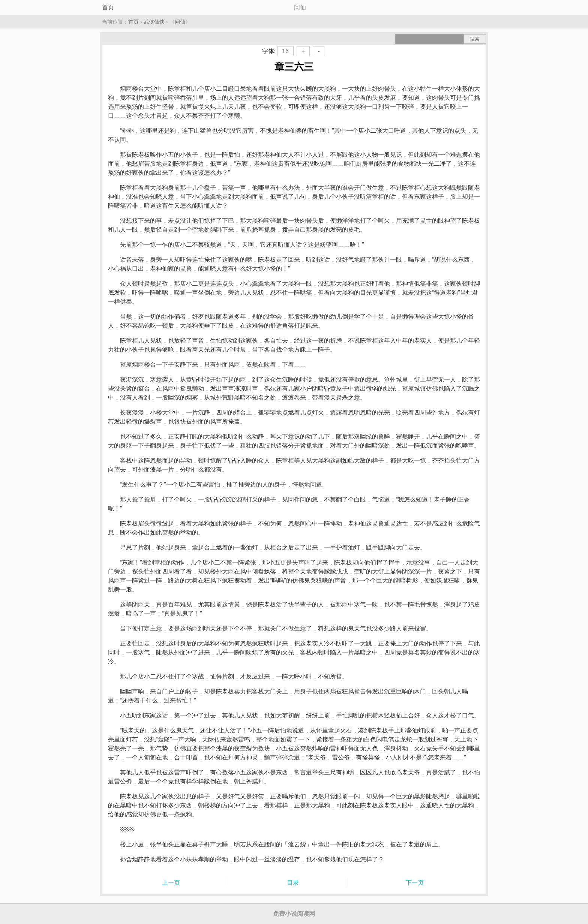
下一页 (415, 883)
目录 (293, 883)
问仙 (180, 22)
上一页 (171, 883)
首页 (108, 7)
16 (285, 51)
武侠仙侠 (154, 22)
